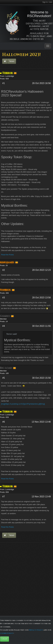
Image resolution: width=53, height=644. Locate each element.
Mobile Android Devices (27, 39)
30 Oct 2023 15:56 (41, 378)
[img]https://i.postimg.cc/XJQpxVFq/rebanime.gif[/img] (23, 404)
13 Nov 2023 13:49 (41, 497)
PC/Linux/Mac (36, 36)
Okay (5, 639)
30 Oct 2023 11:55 (41, 326)
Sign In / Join (47, 2)
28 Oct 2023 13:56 (41, 298)
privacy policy (36, 630)
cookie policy (7, 633)
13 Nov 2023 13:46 (41, 422)
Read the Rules (7, 255)
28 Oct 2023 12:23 (41, 270)
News (12, 61)
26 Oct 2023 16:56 (41, 83)
